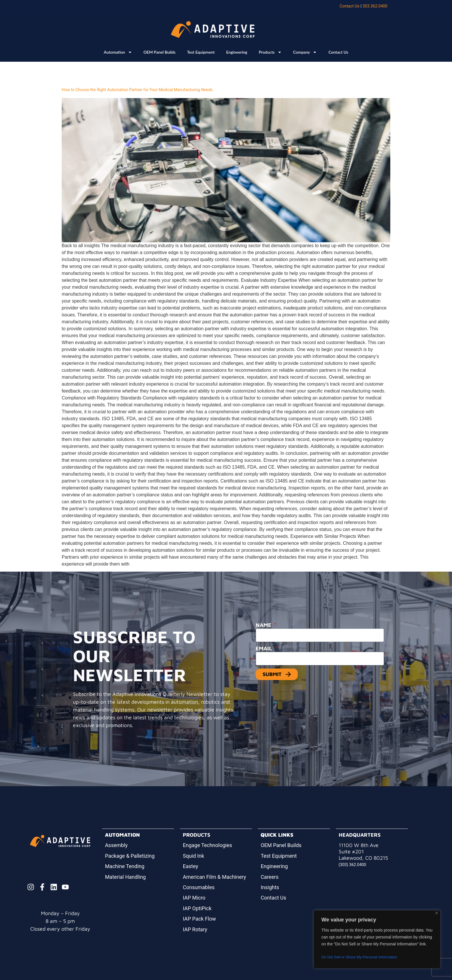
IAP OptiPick (197, 908)
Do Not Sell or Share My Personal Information (362, 957)
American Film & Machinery (214, 877)
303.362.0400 (375, 6)
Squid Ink (193, 856)
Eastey (190, 866)
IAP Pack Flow (199, 919)
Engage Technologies (207, 845)
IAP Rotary (195, 929)
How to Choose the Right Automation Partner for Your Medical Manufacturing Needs (137, 90)
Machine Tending (125, 866)
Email (265, 648)
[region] (377, 939)
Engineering (237, 52)
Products (270, 52)
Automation (118, 52)
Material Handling (125, 877)
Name (264, 625)
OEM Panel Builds (160, 52)
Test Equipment (201, 52)
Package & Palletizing (130, 856)
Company (305, 52)
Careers (270, 877)
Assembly (116, 845)
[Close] (437, 913)
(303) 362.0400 (353, 865)
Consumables (199, 887)
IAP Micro (194, 898)
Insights (270, 887)
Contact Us (350, 6)
